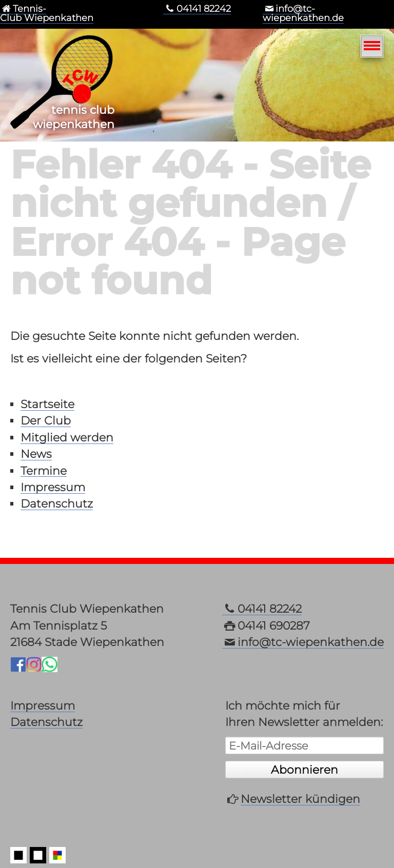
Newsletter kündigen (300, 799)
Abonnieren (304, 770)
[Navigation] (372, 46)
